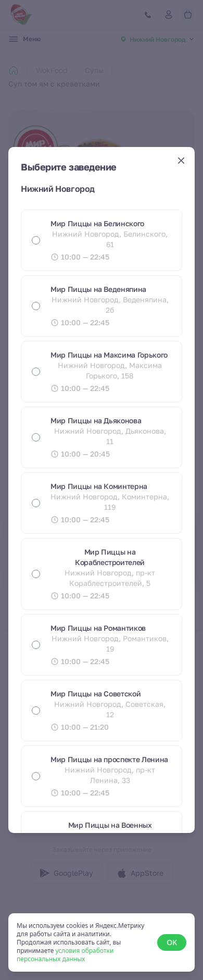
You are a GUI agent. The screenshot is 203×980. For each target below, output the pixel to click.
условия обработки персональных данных (65, 955)
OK (172, 942)
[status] (102, 942)
